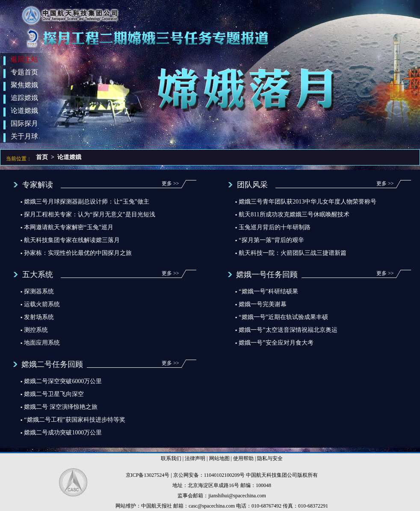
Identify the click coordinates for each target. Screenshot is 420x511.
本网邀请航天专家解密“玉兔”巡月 (68, 227)
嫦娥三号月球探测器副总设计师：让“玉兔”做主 (86, 202)
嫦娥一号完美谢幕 (263, 304)
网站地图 (219, 458)
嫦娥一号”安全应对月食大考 (276, 343)
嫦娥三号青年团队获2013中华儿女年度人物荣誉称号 (308, 202)
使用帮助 (243, 458)
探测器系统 (39, 291)
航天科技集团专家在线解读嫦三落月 (72, 240)
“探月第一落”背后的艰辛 (271, 240)
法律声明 (195, 458)
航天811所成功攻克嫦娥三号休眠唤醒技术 (294, 214)
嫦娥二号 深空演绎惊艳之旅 (61, 407)
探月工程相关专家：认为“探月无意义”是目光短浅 (89, 214)
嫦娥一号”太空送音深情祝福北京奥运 (288, 330)
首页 (42, 157)
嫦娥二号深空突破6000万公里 (63, 381)
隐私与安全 (270, 458)
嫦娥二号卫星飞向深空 (54, 394)
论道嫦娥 (69, 157)
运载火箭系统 (42, 304)
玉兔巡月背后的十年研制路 (275, 227)
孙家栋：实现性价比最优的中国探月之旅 (78, 253)
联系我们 (171, 458)
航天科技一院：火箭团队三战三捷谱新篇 (293, 253)
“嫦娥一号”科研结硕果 (268, 291)
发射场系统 (39, 317)
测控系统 (36, 330)
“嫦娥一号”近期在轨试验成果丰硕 (283, 317)
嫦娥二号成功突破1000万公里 (63, 433)
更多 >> (170, 183)
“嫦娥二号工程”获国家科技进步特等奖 (74, 420)
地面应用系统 (42, 343)
